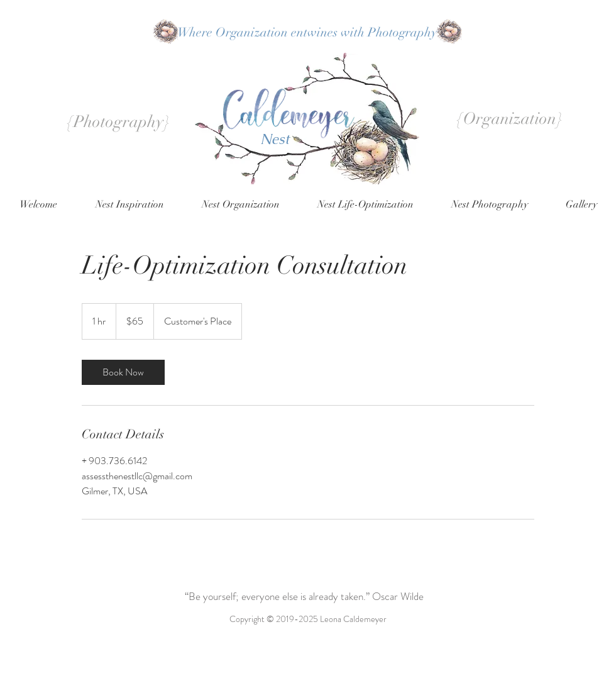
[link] (123, 372)
